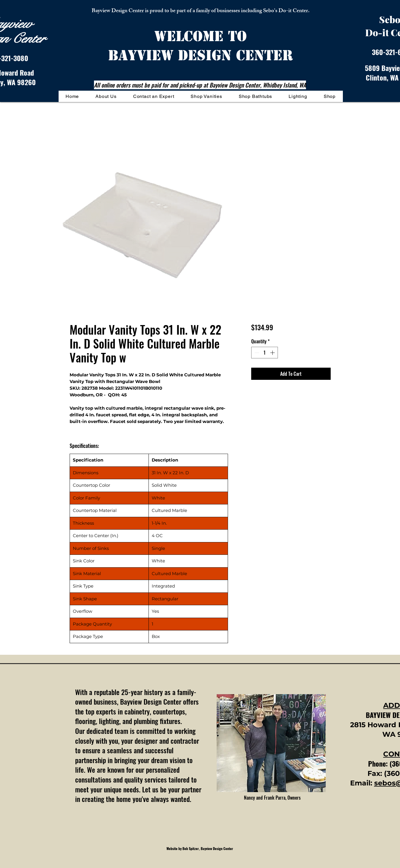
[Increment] (273, 353)
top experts (102, 711)
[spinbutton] (265, 353)
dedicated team (107, 731)
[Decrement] (256, 353)
